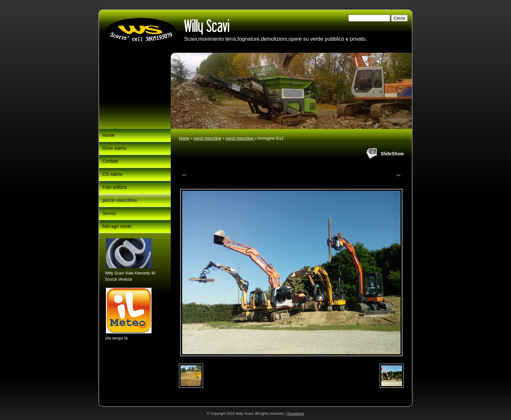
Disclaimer (296, 413)
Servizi (109, 213)
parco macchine (207, 138)
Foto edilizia (115, 187)
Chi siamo (112, 174)
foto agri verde (117, 226)
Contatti (110, 161)
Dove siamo (114, 148)
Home (184, 138)
